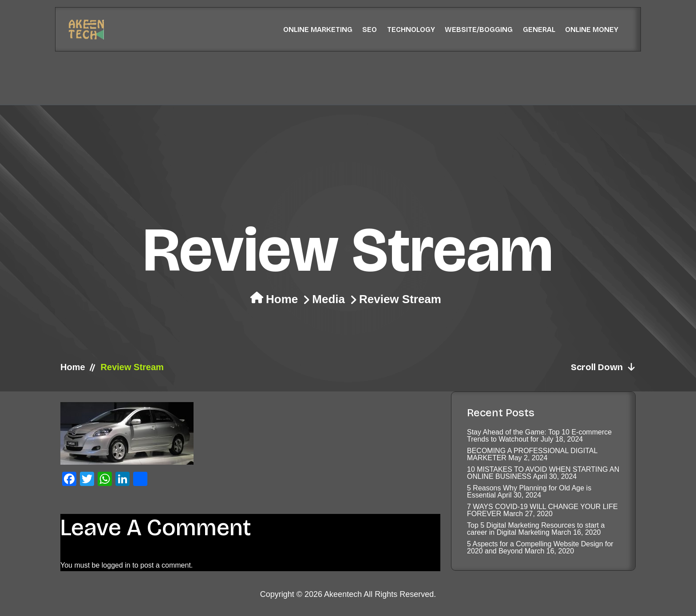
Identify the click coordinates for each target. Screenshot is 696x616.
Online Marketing (318, 30)
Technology (411, 30)
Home (282, 299)
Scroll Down (603, 367)
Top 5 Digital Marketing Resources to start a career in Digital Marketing (536, 529)
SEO (370, 30)
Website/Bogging (479, 30)
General (539, 30)
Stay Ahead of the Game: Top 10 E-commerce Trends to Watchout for (539, 436)
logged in (116, 565)
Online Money (592, 30)
